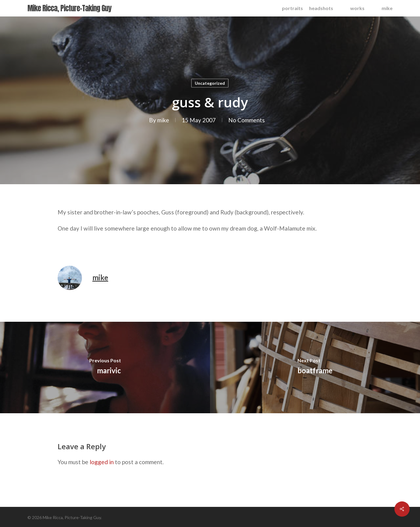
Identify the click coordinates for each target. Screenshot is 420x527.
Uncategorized (210, 83)
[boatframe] (315, 367)
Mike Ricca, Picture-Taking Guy (69, 8)
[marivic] (105, 367)
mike (163, 120)
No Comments (247, 120)
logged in (102, 462)
